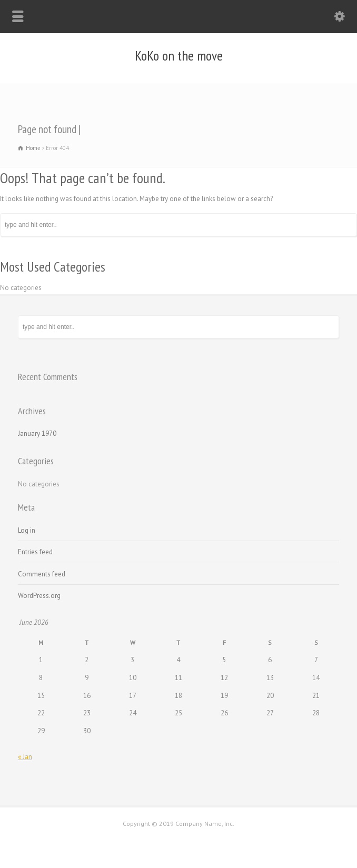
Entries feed (35, 552)
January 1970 (37, 433)
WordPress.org (39, 596)
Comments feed (42, 574)
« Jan (25, 757)
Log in (27, 530)
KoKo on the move (179, 56)
